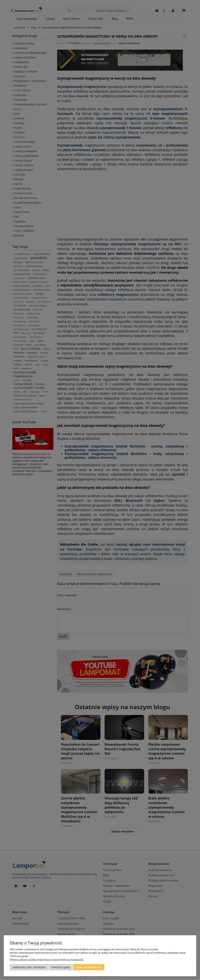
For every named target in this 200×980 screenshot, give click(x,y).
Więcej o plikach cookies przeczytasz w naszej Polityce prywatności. (47, 959)
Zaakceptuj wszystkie (89, 967)
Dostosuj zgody (61, 967)
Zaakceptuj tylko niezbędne (29, 967)
